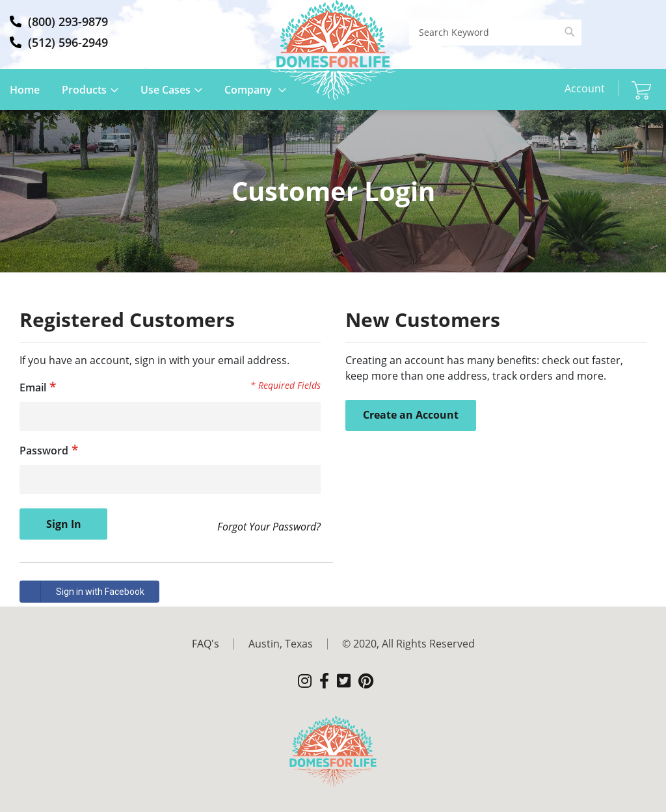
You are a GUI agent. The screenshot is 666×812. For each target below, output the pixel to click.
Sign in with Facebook (82, 592)
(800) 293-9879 (68, 21)
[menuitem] (220, 644)
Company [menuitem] (249, 90)
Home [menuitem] (25, 90)
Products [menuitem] (84, 90)
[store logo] (333, 50)
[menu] (158, 96)
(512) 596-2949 (68, 42)
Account (585, 88)
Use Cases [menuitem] (166, 90)
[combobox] (495, 33)
